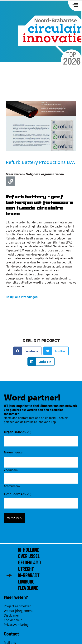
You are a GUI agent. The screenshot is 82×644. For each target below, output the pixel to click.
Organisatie (17, 432)
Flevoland (28, 588)
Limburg (26, 582)
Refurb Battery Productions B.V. (40, 162)
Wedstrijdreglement (18, 611)
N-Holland (29, 550)
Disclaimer (12, 615)
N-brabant (29, 575)
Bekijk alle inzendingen (22, 297)
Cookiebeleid (13, 620)
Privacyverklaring (16, 625)
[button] (27, 351)
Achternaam (12, 486)
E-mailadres (17, 494)
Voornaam (11, 470)
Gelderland (29, 563)
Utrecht (26, 569)
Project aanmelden (18, 606)
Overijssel (29, 556)
